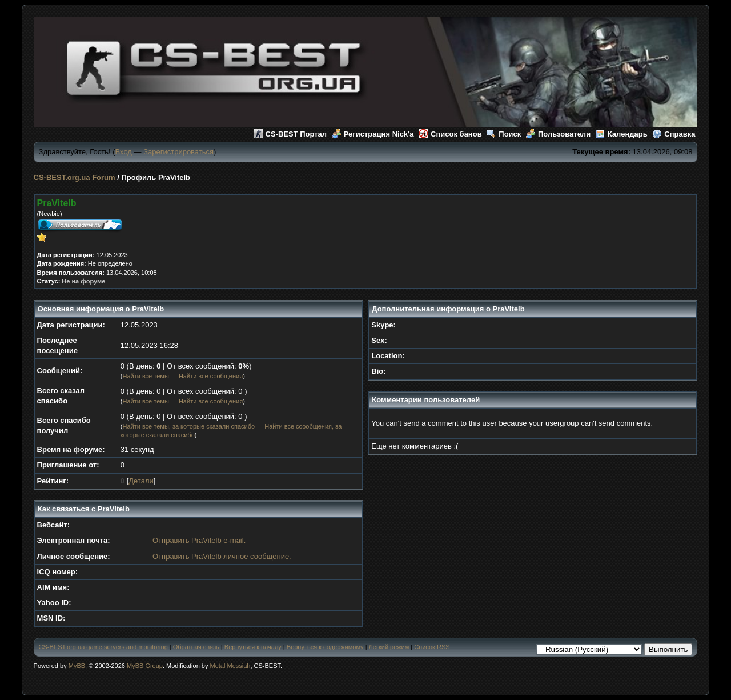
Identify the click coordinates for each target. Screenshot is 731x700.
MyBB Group (145, 666)
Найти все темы (145, 376)
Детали (141, 481)
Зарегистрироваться (178, 152)
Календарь (622, 134)
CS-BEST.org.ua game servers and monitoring (103, 647)
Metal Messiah (230, 666)
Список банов (450, 134)
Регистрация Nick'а (373, 134)
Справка (674, 134)
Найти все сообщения (211, 376)
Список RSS (432, 647)
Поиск (504, 134)
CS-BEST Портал (290, 134)
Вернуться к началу (253, 647)
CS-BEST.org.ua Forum (75, 177)
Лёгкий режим (389, 647)
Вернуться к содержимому (325, 647)
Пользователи (558, 134)
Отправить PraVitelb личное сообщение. (222, 556)
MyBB (77, 666)
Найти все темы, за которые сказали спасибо (188, 426)
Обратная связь (196, 647)
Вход (124, 152)
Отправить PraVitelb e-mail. (199, 540)
